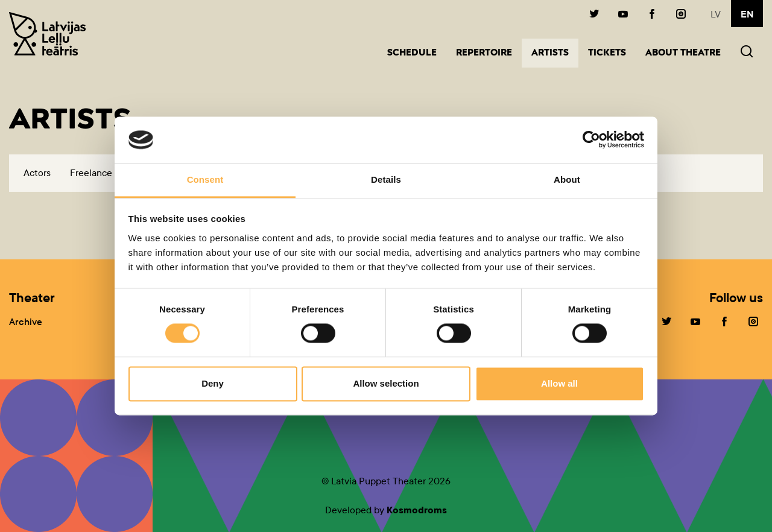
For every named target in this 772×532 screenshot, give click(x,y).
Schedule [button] (412, 53)
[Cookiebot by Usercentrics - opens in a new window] (591, 140)
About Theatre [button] (683, 53)
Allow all (559, 383)
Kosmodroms (417, 510)
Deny (213, 383)
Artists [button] (555, 52)
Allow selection (386, 383)
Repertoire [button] (484, 53)
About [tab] (567, 179)
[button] (747, 53)
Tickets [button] (607, 53)
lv (716, 14)
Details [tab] (386, 179)
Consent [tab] (205, 179)
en (747, 14)
